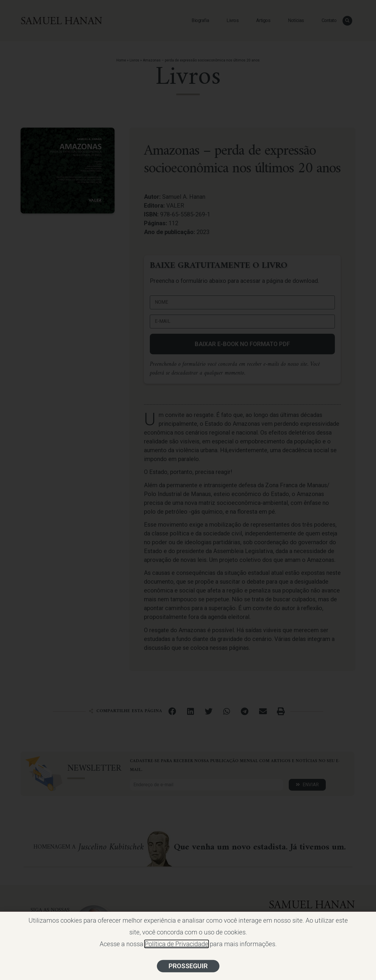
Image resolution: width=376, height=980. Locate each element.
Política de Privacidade (177, 953)
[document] (188, 490)
